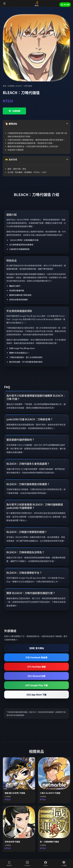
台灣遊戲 (11, 86)
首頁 (4, 86)
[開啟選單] (4, 3)
